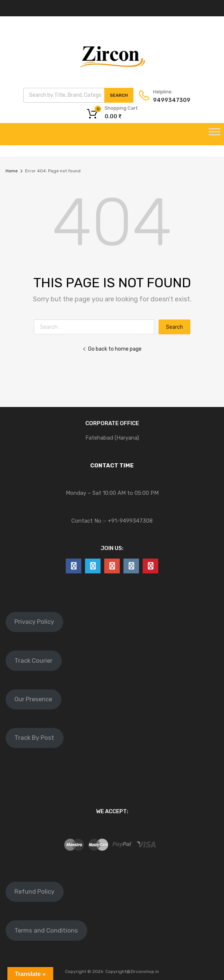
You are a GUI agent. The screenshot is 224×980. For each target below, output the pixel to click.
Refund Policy (34, 891)
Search (119, 95)
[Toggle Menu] (214, 134)
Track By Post (34, 738)
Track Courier (33, 660)
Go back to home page (112, 349)
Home (12, 171)
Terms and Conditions (46, 930)
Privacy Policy (34, 622)
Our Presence (33, 699)
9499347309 (171, 100)
